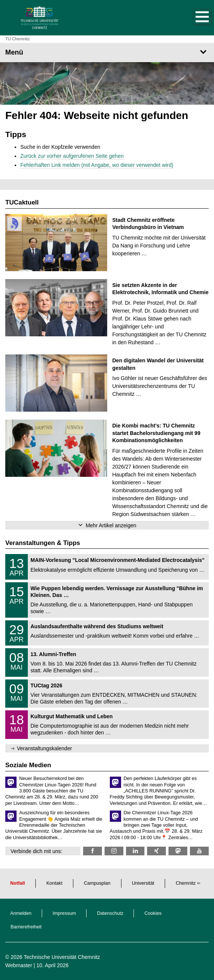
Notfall (17, 883)
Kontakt (54, 883)
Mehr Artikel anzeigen (111, 525)
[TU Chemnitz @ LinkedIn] (135, 851)
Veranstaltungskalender (44, 748)
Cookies (153, 913)
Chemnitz (186, 883)
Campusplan (97, 883)
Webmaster (19, 965)
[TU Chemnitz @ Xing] (156, 851)
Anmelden (21, 913)
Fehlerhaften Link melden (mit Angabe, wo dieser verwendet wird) (97, 165)
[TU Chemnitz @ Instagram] (114, 851)
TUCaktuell (22, 202)
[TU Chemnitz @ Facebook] (93, 851)
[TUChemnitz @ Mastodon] (178, 851)
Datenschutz (110, 913)
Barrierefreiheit (26, 927)
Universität (143, 883)
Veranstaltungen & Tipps (43, 543)
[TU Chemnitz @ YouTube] (199, 851)
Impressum (64, 913)
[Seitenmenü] (107, 52)
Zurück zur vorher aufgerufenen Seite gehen (72, 156)
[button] (194, 18)
